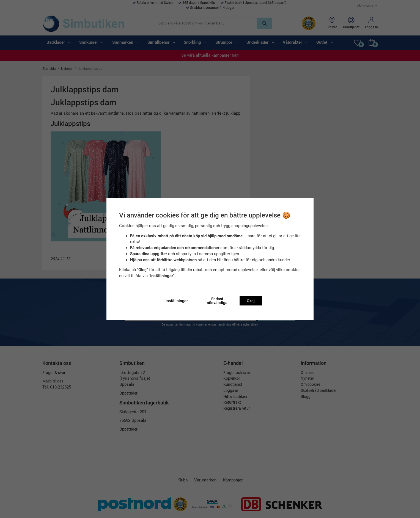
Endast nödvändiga (217, 301)
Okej (251, 301)
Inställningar (177, 301)
